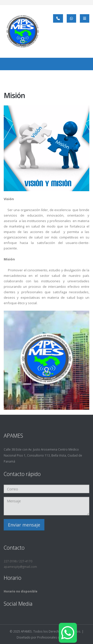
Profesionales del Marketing (57, 637)
